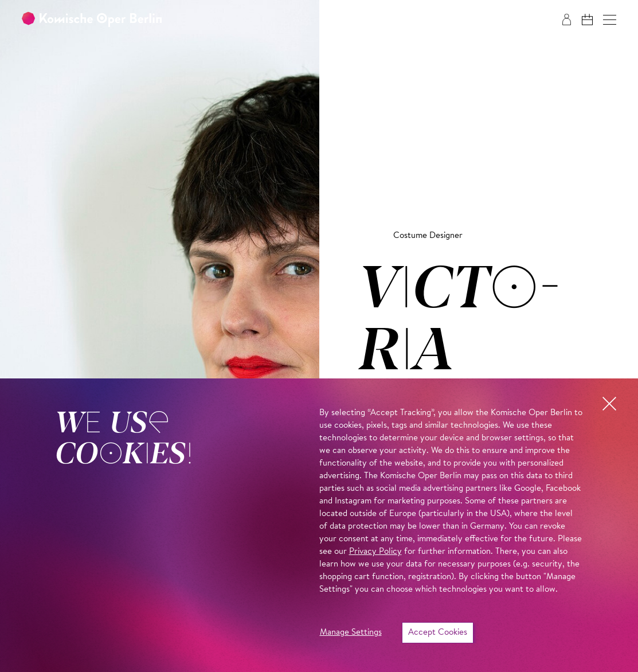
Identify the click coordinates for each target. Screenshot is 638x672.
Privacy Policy (375, 552)
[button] (610, 20)
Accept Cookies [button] (438, 633)
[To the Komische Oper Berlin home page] (92, 20)
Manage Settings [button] (351, 633)
